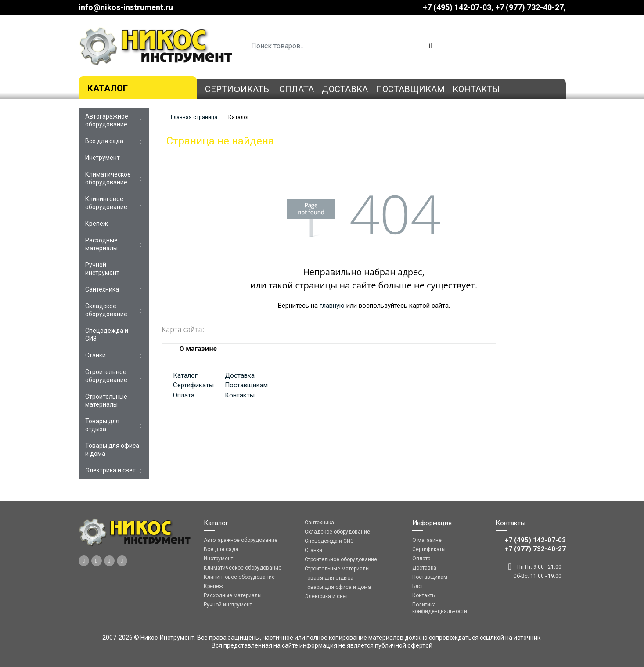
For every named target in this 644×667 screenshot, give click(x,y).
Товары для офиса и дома (112, 450)
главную (332, 306)
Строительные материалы (106, 400)
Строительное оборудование (106, 376)
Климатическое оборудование (108, 178)
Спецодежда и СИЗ (107, 335)
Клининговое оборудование (106, 203)
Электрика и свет (110, 470)
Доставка (345, 89)
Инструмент (103, 158)
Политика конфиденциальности (440, 608)
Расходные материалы (101, 244)
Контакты (476, 89)
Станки (95, 355)
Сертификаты (238, 89)
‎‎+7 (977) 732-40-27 (529, 7)
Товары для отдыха (102, 425)
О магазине (427, 540)
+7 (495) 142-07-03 (457, 7)
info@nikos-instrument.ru (126, 7)
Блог (418, 586)
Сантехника (102, 289)
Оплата (297, 89)
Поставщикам (410, 89)
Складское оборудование (106, 310)
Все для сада (104, 141)
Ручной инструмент (102, 269)
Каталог (108, 88)
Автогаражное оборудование (107, 120)
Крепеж (97, 224)
